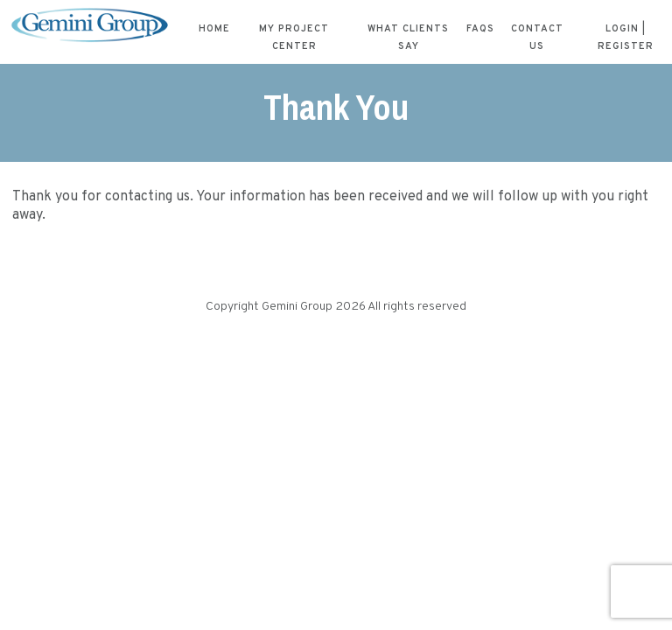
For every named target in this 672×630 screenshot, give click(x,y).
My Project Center (294, 38)
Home (214, 29)
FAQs (480, 29)
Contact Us (537, 38)
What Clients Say (408, 38)
